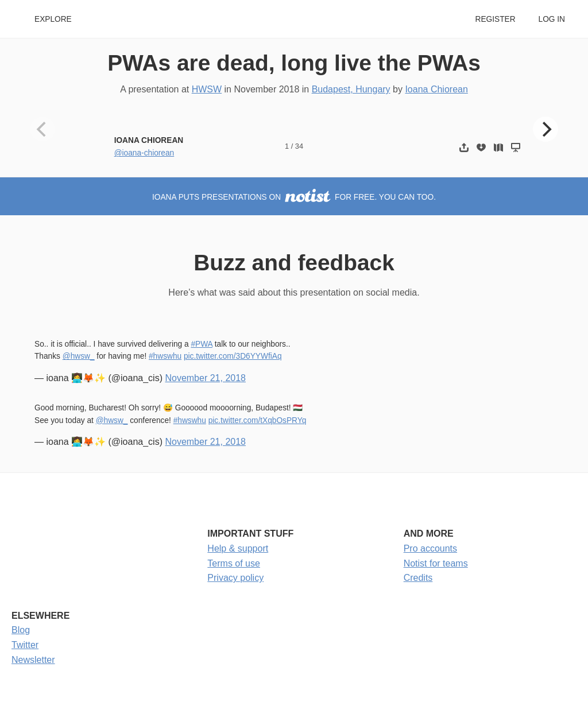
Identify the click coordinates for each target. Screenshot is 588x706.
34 (299, 146)
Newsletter (33, 660)
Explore (53, 19)
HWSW (207, 89)
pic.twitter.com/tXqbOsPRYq (258, 420)
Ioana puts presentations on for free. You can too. (294, 197)
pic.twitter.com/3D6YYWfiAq (233, 356)
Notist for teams (436, 563)
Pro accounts (430, 548)
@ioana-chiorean (144, 153)
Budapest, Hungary (351, 89)
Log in (552, 19)
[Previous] (42, 129)
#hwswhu (165, 356)
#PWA (202, 344)
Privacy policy (235, 578)
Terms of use (234, 563)
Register (495, 19)
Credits (418, 578)
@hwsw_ (79, 356)
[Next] (546, 129)
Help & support (238, 548)
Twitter (25, 645)
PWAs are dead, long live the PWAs (294, 63)
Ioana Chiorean (436, 89)
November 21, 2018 (205, 378)
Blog (21, 630)
